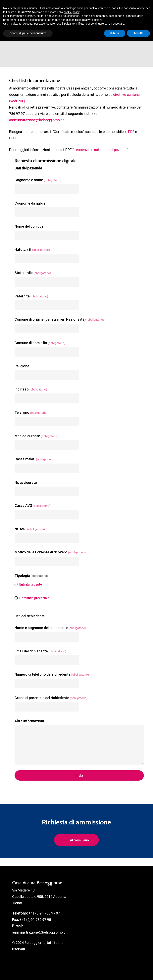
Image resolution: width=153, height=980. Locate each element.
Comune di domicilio (40, 343)
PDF (131, 132)
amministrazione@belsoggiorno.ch (37, 120)
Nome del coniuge (29, 226)
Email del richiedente (40, 651)
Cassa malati (34, 459)
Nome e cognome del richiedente (50, 628)
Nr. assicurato (26, 482)
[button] (142, 5)
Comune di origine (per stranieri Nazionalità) (59, 319)
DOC (13, 138)
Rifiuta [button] (115, 972)
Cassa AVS (32, 505)
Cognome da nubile (30, 203)
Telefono (31, 412)
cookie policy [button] (71, 951)
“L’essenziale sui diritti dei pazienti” (100, 150)
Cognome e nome (38, 180)
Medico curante (36, 436)
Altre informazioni (29, 721)
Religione (22, 366)
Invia (79, 775)
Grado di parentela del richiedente (51, 698)
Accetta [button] (138, 972)
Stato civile (33, 273)
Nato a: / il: (32, 250)
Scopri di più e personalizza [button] (28, 972)
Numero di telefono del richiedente (52, 674)
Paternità (31, 296)
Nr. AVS (30, 529)
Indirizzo (31, 389)
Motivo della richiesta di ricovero (50, 552)
